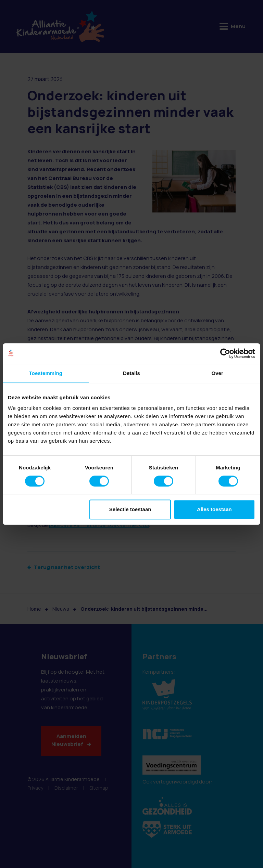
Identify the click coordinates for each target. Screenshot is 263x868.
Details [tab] (131, 373)
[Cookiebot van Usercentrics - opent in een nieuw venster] (225, 353)
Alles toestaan (214, 509)
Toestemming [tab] (46, 373)
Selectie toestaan (130, 509)
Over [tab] (217, 373)
